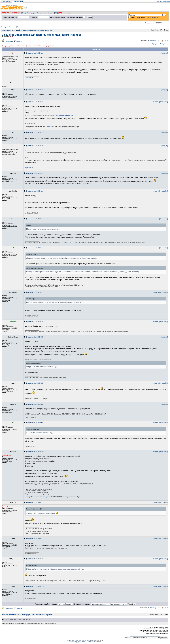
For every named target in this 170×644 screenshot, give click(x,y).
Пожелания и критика (44, 30)
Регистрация (31, 13)
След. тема (164, 44)
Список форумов (9, 30)
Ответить (19, 41)
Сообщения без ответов (9, 27)
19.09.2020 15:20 (35, 173)
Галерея (50, 13)
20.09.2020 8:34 (35, 404)
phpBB (81, 640)
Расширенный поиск (154, 17)
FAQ (57, 13)
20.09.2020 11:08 (35, 452)
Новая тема (8, 41)
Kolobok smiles (91, 642)
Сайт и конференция (25, 30)
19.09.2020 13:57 (35, 132)
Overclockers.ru (7, 1)
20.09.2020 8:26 (35, 383)
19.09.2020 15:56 (35, 248)
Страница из (155, 41)
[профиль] (165, 53)
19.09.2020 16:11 (35, 292)
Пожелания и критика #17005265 (65, 115)
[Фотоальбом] (164, 102)
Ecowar (48, 127)
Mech (11, 37)
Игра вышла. (29, 77)
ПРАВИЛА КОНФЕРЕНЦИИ (11, 13)
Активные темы (22, 27)
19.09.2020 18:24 (35, 322)
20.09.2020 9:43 (35, 423)
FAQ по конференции (163, 1)
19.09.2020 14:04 (35, 146)
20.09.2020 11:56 (35, 559)
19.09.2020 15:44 (35, 219)
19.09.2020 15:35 (35, 191)
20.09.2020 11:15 (35, 502)
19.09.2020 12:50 (35, 53)
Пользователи (42, 13)
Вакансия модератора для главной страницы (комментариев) (41, 35)
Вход (24, 13)
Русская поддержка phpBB (77, 642)
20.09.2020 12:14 (35, 586)
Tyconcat (48, 497)
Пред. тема (156, 44)
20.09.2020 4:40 (35, 337)
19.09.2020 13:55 (35, 102)
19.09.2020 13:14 (35, 90)
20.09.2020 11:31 (35, 539)
